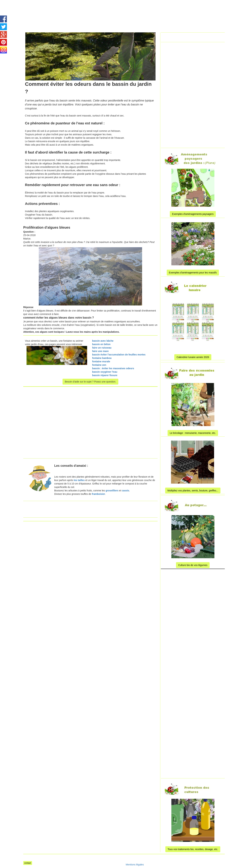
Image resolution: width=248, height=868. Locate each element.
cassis (125, 491)
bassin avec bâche (103, 341)
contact (28, 863)
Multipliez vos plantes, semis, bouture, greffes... (193, 491)
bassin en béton (101, 344)
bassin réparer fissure (105, 375)
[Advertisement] (120, 8)
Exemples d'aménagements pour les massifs (193, 273)
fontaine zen (99, 365)
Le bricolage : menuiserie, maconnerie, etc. (193, 433)
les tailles (79, 480)
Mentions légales (135, 865)
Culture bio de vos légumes (193, 565)
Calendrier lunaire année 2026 (193, 357)
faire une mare (100, 351)
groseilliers (112, 491)
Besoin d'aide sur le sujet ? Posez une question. (90, 382)
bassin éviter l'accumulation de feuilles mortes (119, 355)
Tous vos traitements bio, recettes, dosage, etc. (193, 849)
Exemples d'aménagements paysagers (193, 214)
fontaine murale (101, 361)
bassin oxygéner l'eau (105, 372)
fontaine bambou (102, 358)
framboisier (98, 494)
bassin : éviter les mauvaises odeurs (113, 368)
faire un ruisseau (102, 348)
